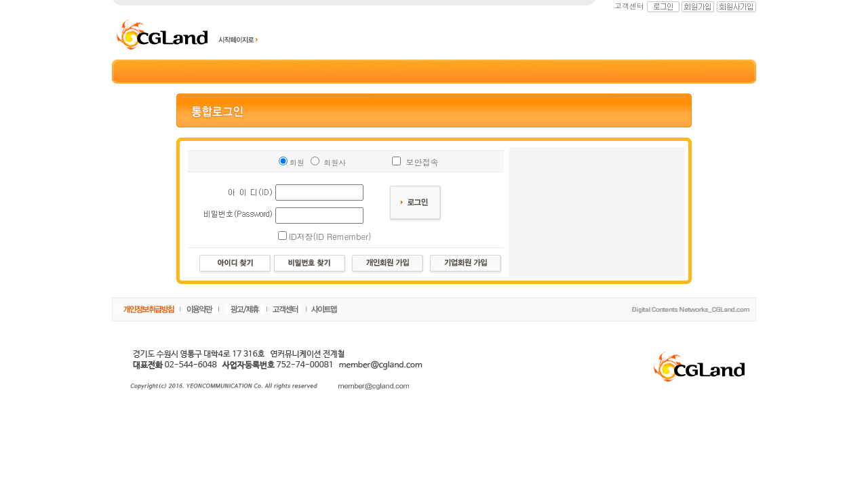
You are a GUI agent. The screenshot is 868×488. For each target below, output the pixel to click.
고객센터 (629, 6)
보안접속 (422, 162)
